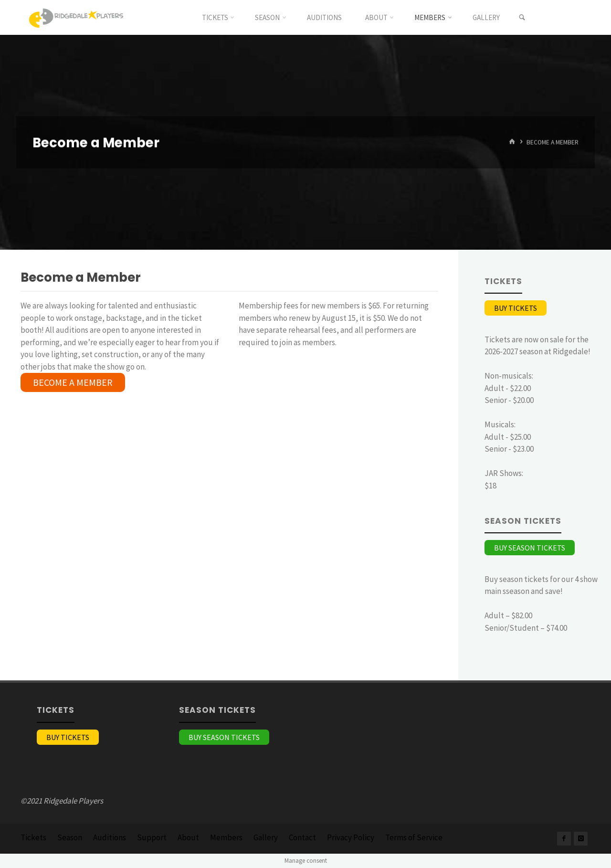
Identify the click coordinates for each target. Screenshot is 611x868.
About (188, 837)
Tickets (33, 837)
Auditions (110, 837)
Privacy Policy (351, 837)
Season (70, 837)
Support (152, 837)
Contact (302, 837)
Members (226, 837)
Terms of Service (414, 837)
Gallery (266, 837)
